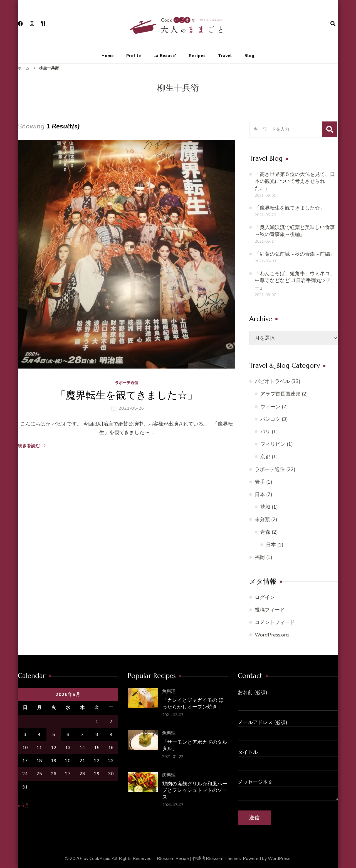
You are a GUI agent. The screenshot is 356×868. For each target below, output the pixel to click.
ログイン (265, 597)
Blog (249, 56)
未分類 (262, 519)
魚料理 (169, 692)
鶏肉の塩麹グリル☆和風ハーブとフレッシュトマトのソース (195, 790)
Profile (134, 56)
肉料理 (169, 775)
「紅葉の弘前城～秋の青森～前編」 (295, 254)
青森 (265, 532)
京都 (265, 457)
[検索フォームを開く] (333, 24)
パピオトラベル (272, 381)
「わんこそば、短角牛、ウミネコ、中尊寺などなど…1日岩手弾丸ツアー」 (295, 280)
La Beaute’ (165, 56)
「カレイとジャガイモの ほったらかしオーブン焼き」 (193, 703)
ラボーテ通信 (127, 383)
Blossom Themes (223, 859)
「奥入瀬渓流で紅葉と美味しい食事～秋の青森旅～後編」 (295, 231)
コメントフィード (275, 622)
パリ (265, 432)
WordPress (279, 859)
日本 (260, 494)
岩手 (260, 482)
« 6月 (24, 805)
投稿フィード (270, 610)
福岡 (260, 557)
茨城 (265, 507)
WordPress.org (272, 635)
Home (108, 56)
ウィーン (270, 407)
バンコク (270, 419)
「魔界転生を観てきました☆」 (127, 395)
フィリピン (273, 444)
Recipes (197, 56)
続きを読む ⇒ (32, 446)
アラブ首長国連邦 (280, 394)
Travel (225, 56)
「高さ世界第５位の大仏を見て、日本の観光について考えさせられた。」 (295, 181)
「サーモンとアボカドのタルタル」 (195, 745)
